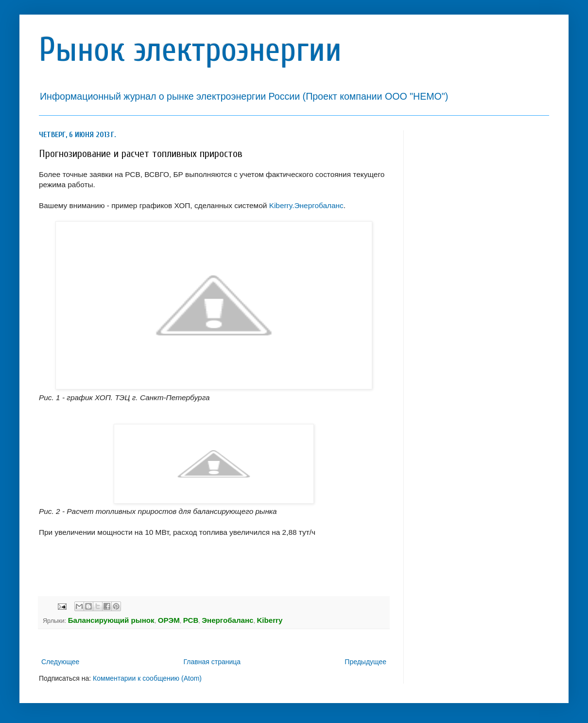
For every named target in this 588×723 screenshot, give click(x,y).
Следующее (60, 662)
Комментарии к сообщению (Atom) (147, 678)
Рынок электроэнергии (190, 50)
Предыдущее (365, 662)
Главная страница (212, 662)
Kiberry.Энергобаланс (306, 205)
